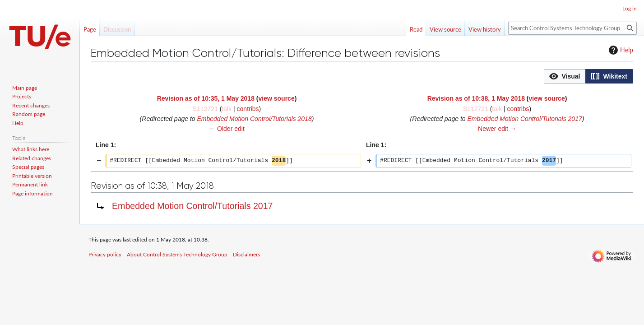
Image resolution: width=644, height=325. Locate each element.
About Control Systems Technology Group (177, 254)
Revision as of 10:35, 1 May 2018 (206, 98)
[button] (565, 76)
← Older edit (227, 129)
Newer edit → (497, 129)
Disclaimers (246, 254)
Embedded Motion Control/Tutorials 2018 (254, 119)
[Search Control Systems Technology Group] (572, 28)
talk (227, 109)
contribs (248, 109)
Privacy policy (105, 254)
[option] (565, 76)
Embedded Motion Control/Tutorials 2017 (524, 119)
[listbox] (588, 76)
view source (277, 98)
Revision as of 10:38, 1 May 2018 (476, 98)
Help (620, 50)
